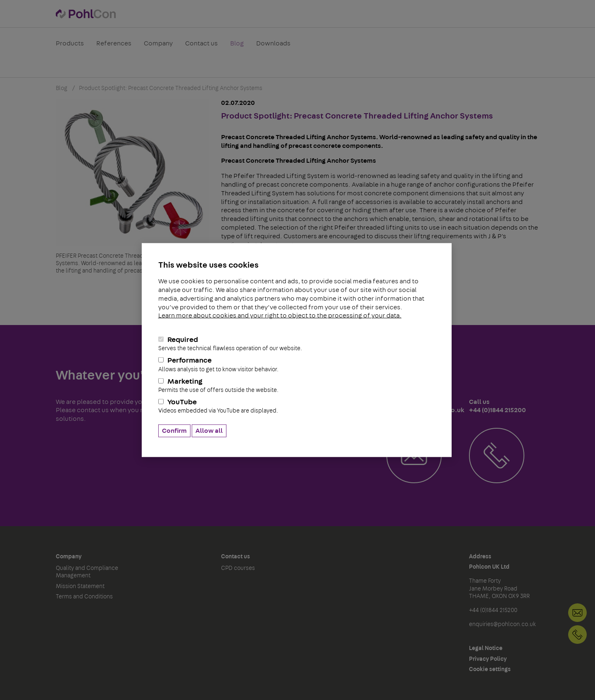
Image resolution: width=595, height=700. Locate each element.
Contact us (201, 47)
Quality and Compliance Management (87, 572)
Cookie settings (490, 669)
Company (158, 47)
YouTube (297, 406)
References (114, 47)
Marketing (297, 385)
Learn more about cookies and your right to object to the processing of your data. (280, 316)
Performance (297, 365)
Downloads (273, 47)
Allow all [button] (209, 430)
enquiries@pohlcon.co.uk (502, 624)
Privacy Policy (488, 659)
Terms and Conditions (84, 597)
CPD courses (238, 568)
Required (297, 344)
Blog (237, 47)
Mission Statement (80, 586)
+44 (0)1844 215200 (577, 635)
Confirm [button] (174, 430)
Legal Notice (486, 648)
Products (70, 47)
